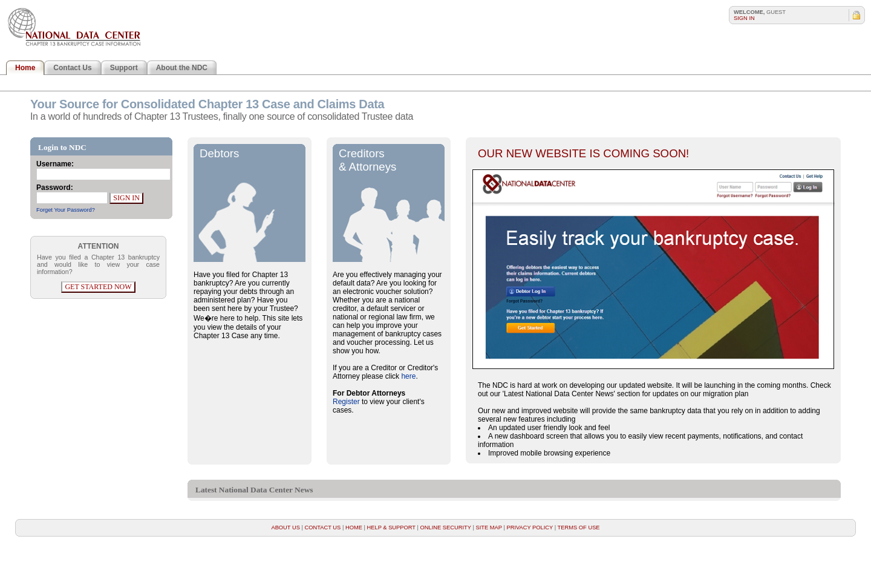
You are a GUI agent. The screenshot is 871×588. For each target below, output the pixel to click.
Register (346, 402)
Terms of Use (579, 528)
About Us (286, 528)
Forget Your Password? (66, 210)
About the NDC (182, 68)
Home (25, 68)
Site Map (488, 528)
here (408, 376)
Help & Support (391, 528)
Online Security (446, 528)
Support (124, 68)
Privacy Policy (530, 528)
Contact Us (72, 68)
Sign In (744, 18)
